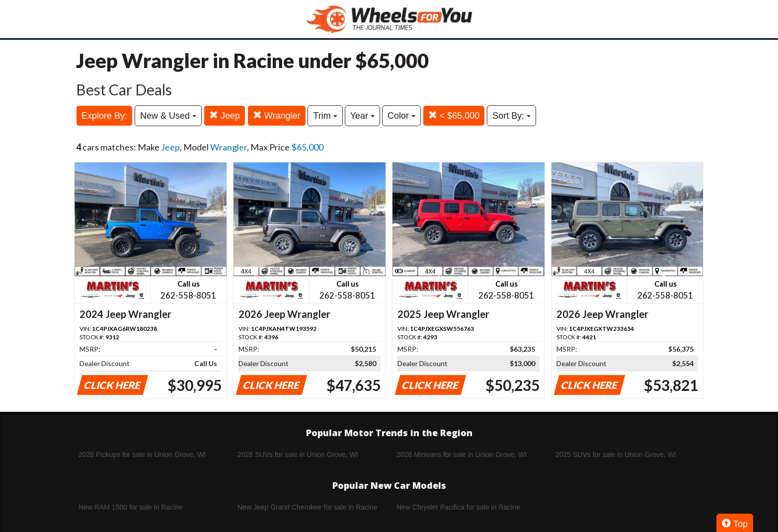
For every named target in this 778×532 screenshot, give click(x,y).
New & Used (168, 116)
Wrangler (277, 115)
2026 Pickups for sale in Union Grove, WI (142, 455)
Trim (325, 116)
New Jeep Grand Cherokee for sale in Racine (308, 507)
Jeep (225, 115)
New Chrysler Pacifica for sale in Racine (458, 507)
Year (362, 116)
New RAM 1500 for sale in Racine (131, 507)
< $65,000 (454, 115)
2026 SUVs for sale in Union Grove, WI (298, 455)
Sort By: (511, 116)
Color (401, 116)
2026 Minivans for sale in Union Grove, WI (462, 455)
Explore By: (104, 116)
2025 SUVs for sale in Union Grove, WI (616, 455)
